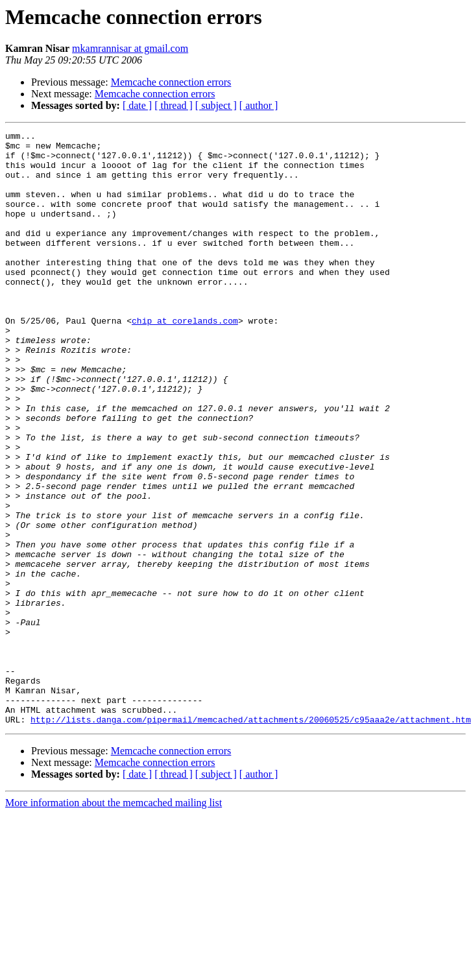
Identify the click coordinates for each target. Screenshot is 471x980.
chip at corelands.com (185, 359)
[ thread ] (174, 105)
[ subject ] (216, 105)
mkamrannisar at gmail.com (130, 48)
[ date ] (137, 105)
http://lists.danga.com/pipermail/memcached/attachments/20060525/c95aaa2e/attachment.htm (251, 838)
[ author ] (259, 105)
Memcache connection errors (171, 82)
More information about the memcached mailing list (114, 921)
